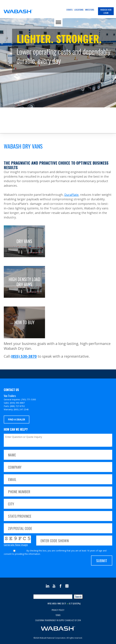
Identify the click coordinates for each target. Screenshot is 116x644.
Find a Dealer (17, 420)
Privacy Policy (58, 610)
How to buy (24, 322)
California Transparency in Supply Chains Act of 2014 (58, 620)
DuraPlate (71, 195)
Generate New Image (16, 545)
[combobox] (53, 597)
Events (69, 10)
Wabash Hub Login (106, 11)
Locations (79, 10)
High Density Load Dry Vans (24, 282)
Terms (58, 615)
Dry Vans (24, 241)
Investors (90, 10)
